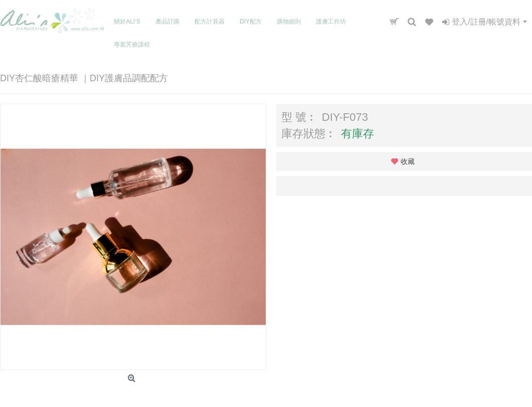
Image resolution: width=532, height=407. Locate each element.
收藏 (408, 161)
